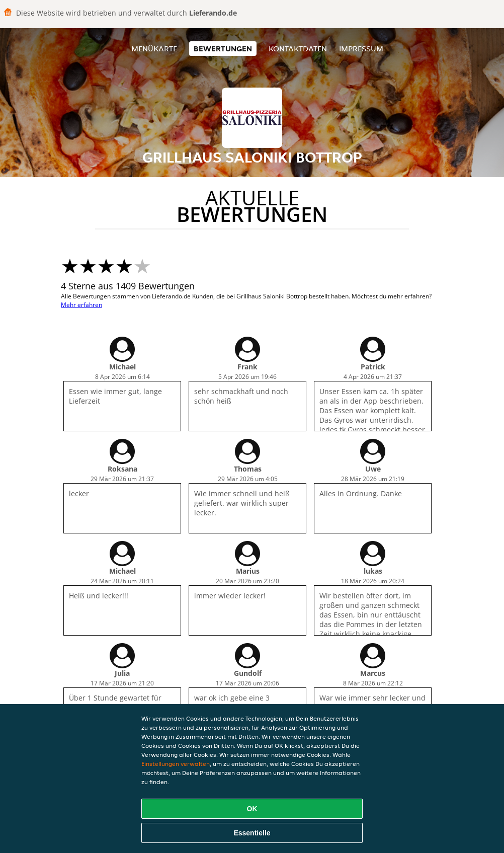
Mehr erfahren (81, 305)
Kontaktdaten (298, 49)
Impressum (361, 49)
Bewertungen (223, 49)
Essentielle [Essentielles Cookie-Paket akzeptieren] (252, 833)
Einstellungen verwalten (176, 764)
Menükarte (154, 49)
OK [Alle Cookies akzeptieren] (252, 809)
